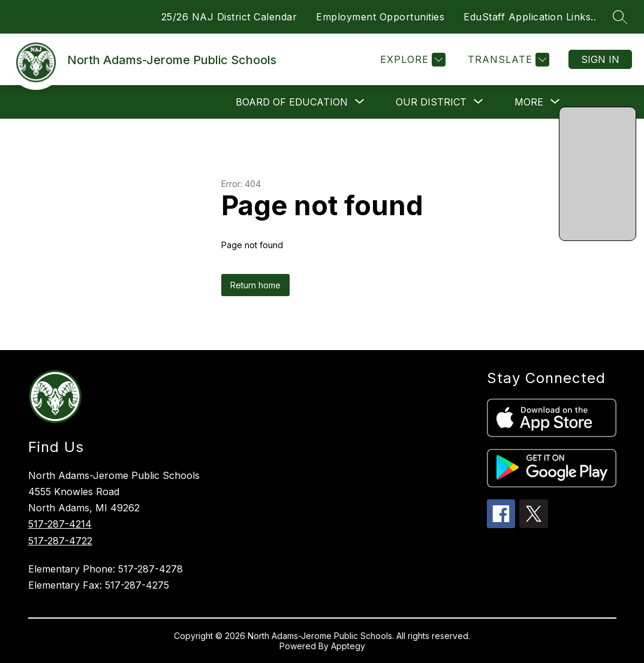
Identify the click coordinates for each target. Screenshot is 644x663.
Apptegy (348, 646)
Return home (255, 285)
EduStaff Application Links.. (530, 17)
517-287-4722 (60, 541)
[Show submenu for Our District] (431, 102)
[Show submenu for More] (529, 102)
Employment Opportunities (380, 17)
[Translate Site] (507, 60)
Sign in (600, 59)
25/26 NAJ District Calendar (229, 17)
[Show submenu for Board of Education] (292, 102)
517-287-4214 (60, 524)
